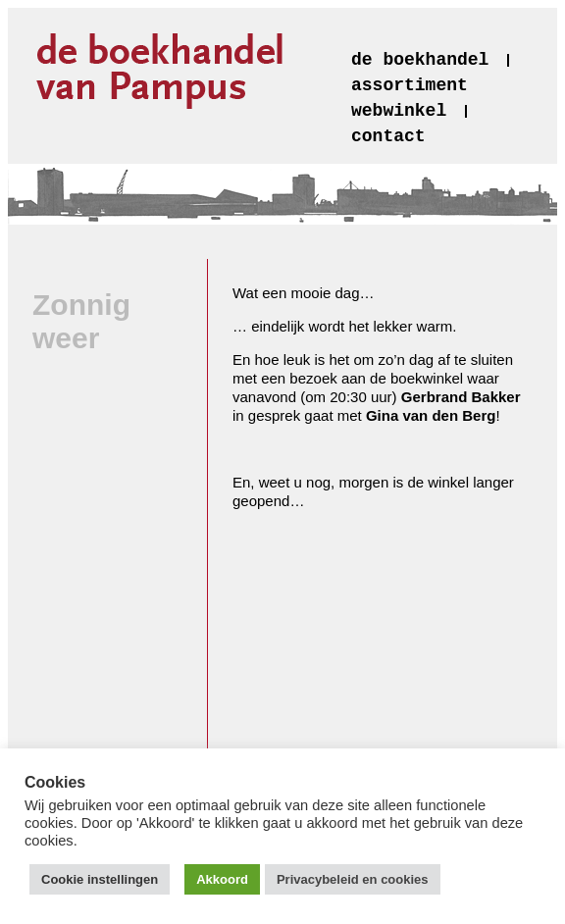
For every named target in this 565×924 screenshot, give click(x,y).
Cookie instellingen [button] (100, 879)
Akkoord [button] (222, 879)
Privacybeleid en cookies (353, 879)
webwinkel (399, 111)
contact (388, 136)
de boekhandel (420, 60)
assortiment (410, 85)
